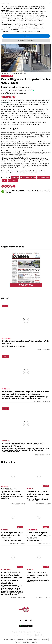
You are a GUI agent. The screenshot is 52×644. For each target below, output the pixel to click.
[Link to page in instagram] (31, 620)
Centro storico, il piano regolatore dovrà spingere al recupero (39, 535)
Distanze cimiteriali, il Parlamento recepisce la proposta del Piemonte (23, 445)
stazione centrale (13, 180)
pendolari (33, 177)
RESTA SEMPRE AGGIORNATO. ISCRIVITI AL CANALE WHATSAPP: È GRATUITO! (27, 192)
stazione (4, 180)
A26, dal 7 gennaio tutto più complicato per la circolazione (12, 535)
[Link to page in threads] (14, 97)
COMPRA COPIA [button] (26, 285)
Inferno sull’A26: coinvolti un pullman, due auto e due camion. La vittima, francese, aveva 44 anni (26, 393)
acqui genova (15, 177)
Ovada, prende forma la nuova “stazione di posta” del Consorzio (26, 342)
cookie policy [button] (5, 10)
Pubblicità (27, 635)
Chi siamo (12, 635)
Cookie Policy (39, 635)
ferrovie (22, 177)
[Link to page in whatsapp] (11, 97)
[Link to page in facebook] (3, 97)
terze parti (30, 12)
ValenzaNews (34, 642)
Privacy (33, 635)
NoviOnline (30, 640)
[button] (50, 3)
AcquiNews (37, 640)
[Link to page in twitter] (6, 97)
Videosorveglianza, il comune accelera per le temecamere (37, 575)
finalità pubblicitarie (7, 19)
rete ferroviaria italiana (43, 177)
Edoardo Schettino (7, 90)
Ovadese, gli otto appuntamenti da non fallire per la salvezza (11, 491)
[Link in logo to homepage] (26, 609)
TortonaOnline (26, 642)
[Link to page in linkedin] (8, 97)
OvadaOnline (18, 642)
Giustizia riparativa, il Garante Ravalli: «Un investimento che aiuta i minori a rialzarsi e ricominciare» (12, 578)
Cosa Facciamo (19, 635)
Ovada (28, 177)
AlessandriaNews (21, 640)
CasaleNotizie (44, 640)
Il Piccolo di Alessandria (10, 640)
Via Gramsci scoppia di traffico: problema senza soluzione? (38, 494)
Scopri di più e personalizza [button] (26, 40)
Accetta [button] (26, 36)
